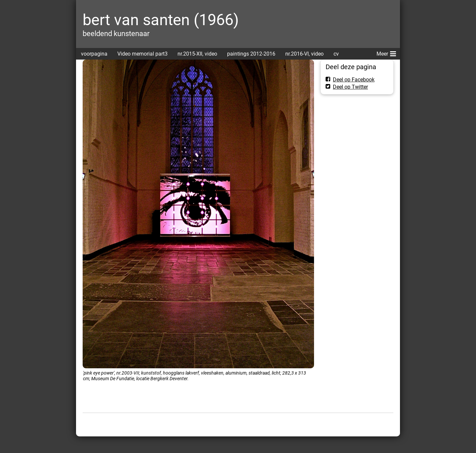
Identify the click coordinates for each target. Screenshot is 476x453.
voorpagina (94, 54)
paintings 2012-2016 (251, 54)
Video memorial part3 (142, 54)
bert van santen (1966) (161, 20)
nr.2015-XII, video (197, 54)
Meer (386, 53)
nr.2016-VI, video (304, 54)
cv (336, 54)
